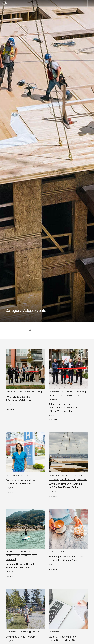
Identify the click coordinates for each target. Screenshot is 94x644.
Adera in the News (56, 396)
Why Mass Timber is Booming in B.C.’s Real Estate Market (65, 486)
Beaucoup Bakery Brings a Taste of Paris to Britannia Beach (66, 558)
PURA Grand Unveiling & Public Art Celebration (19, 398)
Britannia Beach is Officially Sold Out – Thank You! (21, 566)
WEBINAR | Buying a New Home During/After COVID (63, 638)
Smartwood (54, 399)
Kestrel (70, 392)
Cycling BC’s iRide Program (21, 637)
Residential (71, 479)
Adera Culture (24, 632)
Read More (10, 409)
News (39, 392)
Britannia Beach (12, 552)
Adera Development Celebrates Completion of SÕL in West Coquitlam (63, 408)
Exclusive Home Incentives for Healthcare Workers (20, 482)
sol (63, 392)
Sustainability (67, 475)
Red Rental (78, 475)
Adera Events (29, 392)
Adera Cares (54, 479)
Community (69, 396)
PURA (20, 392)
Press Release (11, 392)
